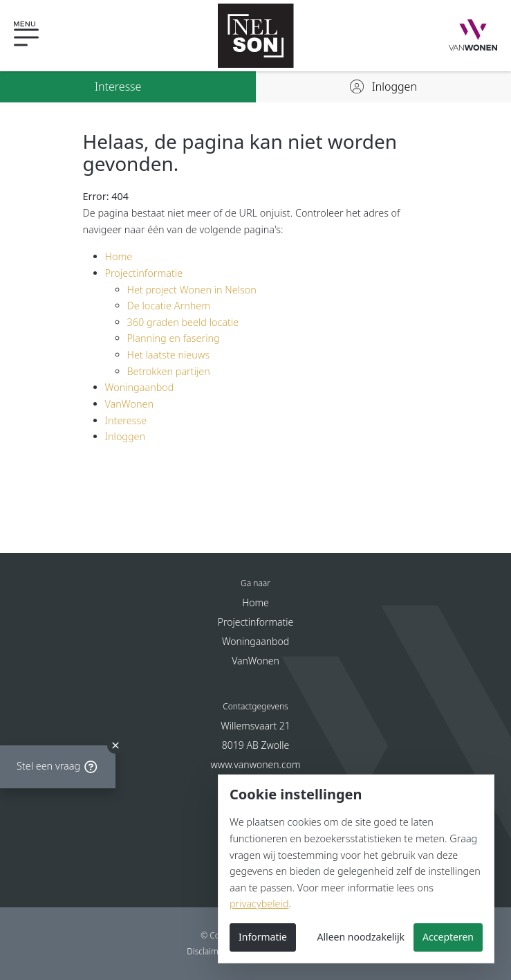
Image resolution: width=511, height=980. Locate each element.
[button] (38, 36)
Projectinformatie (144, 273)
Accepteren (448, 937)
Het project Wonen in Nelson (192, 290)
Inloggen (126, 436)
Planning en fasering (174, 338)
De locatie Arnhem (169, 306)
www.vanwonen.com (256, 764)
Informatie (263, 937)
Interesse (126, 420)
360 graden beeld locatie (183, 322)
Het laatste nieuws (169, 355)
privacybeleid (259, 904)
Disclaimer (206, 951)
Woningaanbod (140, 387)
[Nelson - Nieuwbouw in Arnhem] (256, 36)
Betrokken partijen (169, 371)
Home (119, 256)
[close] (115, 741)
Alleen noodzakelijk (361, 937)
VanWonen (130, 404)
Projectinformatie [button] (256, 622)
